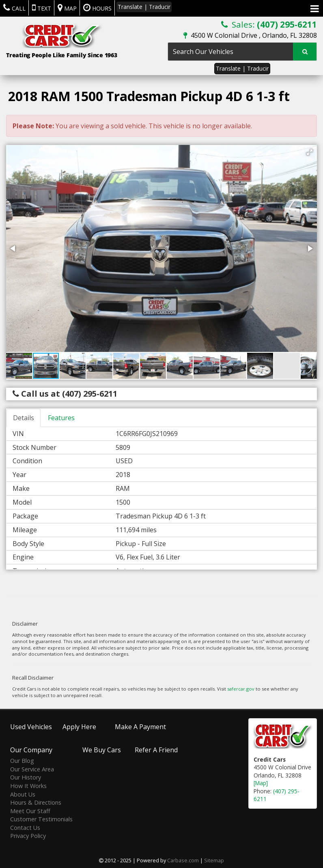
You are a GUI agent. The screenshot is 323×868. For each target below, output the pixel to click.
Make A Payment (140, 726)
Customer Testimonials (41, 819)
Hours (97, 8)
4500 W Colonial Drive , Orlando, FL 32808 (250, 35)
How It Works (28, 786)
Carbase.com (183, 860)
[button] (310, 152)
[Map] (261, 783)
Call (14, 8)
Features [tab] (61, 418)
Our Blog (22, 761)
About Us (23, 794)
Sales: (269, 24)
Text (42, 8)
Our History (26, 777)
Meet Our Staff (30, 811)
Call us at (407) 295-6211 (65, 394)
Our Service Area (32, 769)
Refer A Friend (156, 750)
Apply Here (79, 726)
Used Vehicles (31, 726)
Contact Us (25, 828)
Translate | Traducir (242, 68)
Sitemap (214, 860)
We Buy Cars (102, 750)
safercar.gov (241, 689)
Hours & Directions (36, 802)
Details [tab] (24, 418)
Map (67, 8)
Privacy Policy (28, 836)
